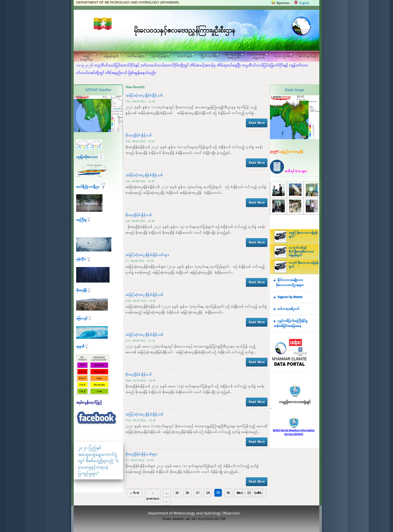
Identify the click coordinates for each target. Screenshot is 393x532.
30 (228, 493)
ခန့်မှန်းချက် (109, 56)
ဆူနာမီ (83, 347)
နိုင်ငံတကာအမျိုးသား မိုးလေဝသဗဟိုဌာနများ (288, 283)
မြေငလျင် (84, 319)
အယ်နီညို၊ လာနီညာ (92, 187)
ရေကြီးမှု (84, 220)
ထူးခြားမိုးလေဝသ (90, 157)
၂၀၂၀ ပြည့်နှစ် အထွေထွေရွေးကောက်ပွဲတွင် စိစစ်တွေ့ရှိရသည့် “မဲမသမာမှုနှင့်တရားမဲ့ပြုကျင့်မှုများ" (98, 461)
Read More (257, 123)
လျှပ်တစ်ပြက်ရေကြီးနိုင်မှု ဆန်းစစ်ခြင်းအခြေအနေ (290, 324)
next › (241, 493)
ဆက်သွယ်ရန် (308, 56)
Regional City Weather (290, 297)
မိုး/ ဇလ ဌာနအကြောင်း (232, 56)
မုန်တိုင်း (84, 259)
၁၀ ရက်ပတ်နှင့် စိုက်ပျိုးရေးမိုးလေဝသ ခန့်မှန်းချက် (301, 252)
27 (198, 493)
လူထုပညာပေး (281, 56)
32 (249, 493)
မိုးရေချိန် (84, 290)
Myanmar (283, 3)
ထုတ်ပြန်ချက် (158, 56)
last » (258, 493)
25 (177, 493)
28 (208, 493)
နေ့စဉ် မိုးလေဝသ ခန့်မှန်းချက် (303, 235)
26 (187, 493)
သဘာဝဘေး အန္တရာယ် (257, 56)
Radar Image (295, 90)
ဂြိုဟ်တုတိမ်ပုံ (208, 56)
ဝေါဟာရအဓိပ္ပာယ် (288, 309)
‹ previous (153, 496)
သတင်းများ (183, 56)
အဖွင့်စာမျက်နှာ (85, 57)
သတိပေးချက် (134, 56)
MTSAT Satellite (99, 90)
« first (135, 493)
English (304, 3)
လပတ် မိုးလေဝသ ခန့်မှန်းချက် (304, 265)
